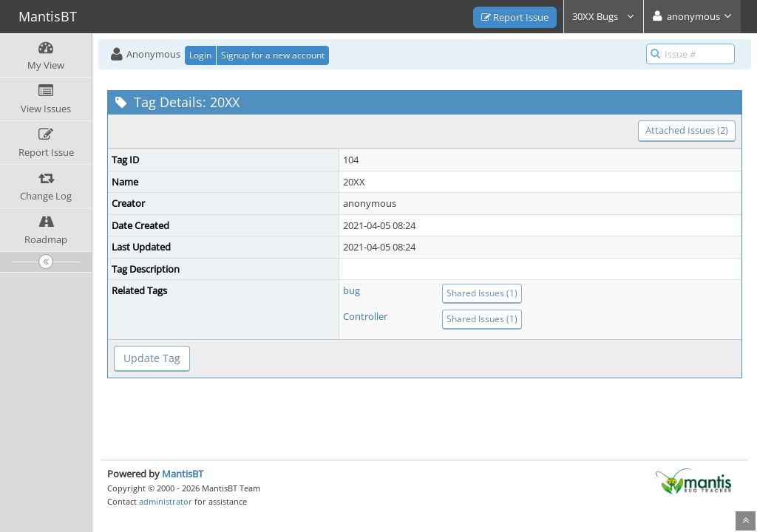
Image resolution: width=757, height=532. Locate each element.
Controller (365, 316)
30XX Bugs (604, 16)
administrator (166, 501)
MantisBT (183, 474)
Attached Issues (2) (687, 130)
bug (352, 290)
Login (200, 55)
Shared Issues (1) (482, 293)
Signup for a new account (273, 55)
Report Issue (515, 17)
